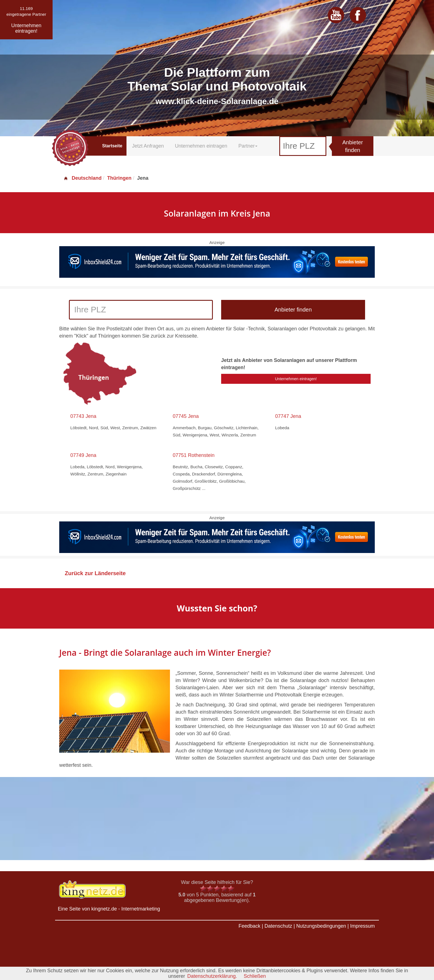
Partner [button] (248, 146)
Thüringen (119, 178)
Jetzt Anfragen (148, 146)
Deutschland (82, 178)
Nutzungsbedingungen (321, 926)
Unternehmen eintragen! (296, 379)
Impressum (362, 926)
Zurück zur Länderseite (95, 573)
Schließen (255, 976)
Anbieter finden (353, 146)
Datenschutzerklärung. (212, 976)
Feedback (250, 926)
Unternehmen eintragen (201, 146)
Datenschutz (278, 926)
